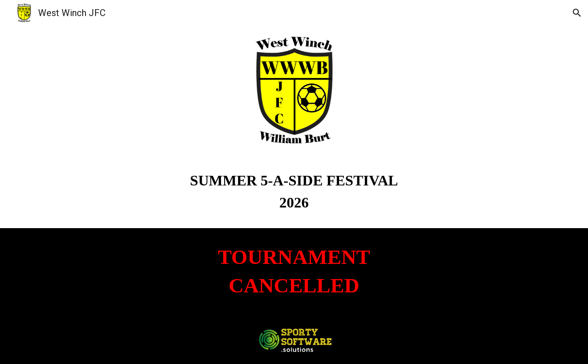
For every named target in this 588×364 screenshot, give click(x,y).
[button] (577, 13)
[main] (294, 191)
